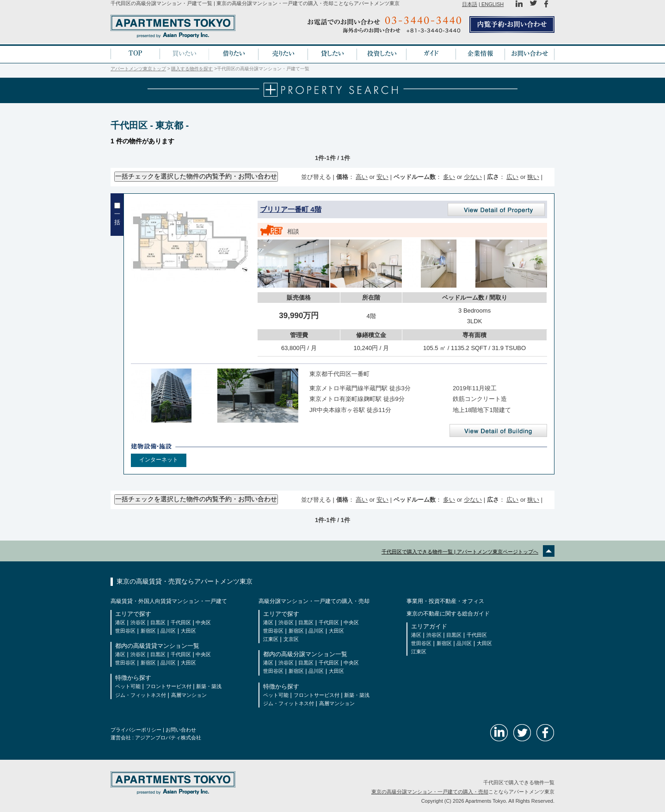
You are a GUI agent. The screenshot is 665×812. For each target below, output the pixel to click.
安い (382, 176)
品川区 (168, 630)
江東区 (271, 639)
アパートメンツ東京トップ (138, 68)
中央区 (203, 622)
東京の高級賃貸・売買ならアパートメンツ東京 (185, 581)
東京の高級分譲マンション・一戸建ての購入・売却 (430, 791)
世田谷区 (125, 630)
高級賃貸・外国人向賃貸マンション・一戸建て (169, 601)
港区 (120, 622)
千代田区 (181, 622)
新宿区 (148, 630)
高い (362, 176)
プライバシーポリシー (136, 729)
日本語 (470, 4)
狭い (533, 176)
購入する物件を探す (192, 68)
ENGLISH (492, 4)
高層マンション (189, 695)
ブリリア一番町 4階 (291, 209)
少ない (473, 176)
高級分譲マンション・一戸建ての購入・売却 (314, 601)
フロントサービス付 (169, 686)
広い (512, 176)
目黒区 (158, 622)
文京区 (291, 639)
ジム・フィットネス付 (141, 695)
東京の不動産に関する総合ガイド (448, 613)
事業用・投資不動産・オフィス (445, 601)
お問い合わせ (181, 729)
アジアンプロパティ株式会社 (168, 737)
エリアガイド (429, 626)
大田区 (188, 630)
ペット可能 (128, 686)
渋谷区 (138, 622)
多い (449, 176)
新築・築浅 (209, 686)
